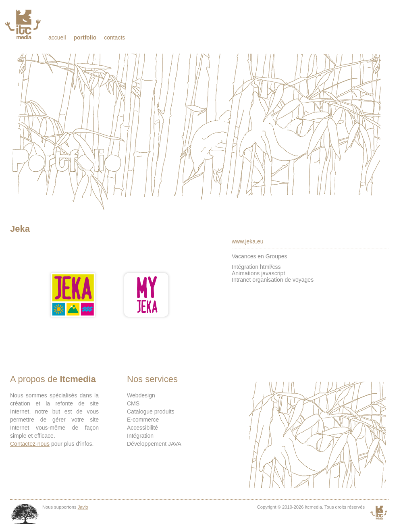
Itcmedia (24, 24)
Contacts (114, 37)
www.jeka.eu (248, 241)
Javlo (83, 507)
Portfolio (85, 37)
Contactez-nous (30, 444)
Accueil (57, 37)
